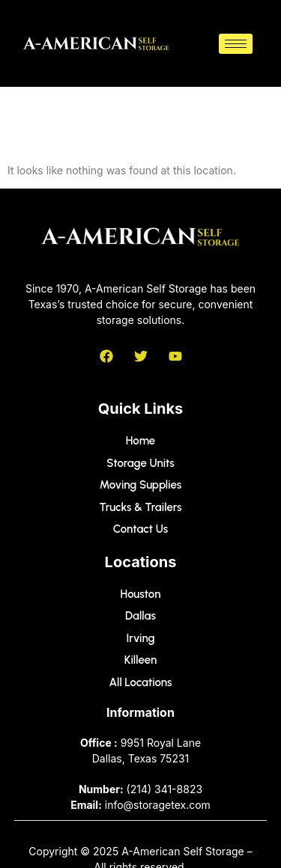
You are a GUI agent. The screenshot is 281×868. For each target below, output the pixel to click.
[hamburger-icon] (236, 44)
